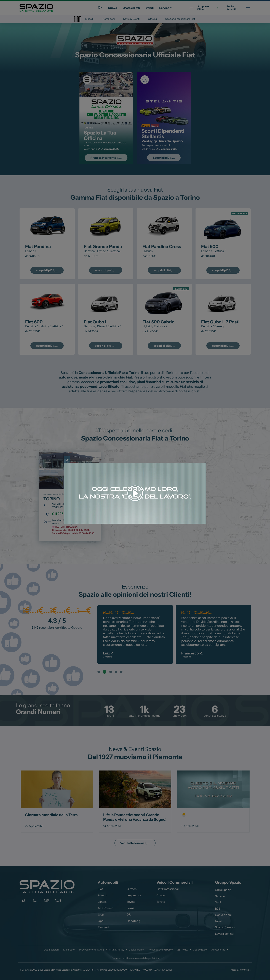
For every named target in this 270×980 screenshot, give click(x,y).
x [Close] (67, 459)
